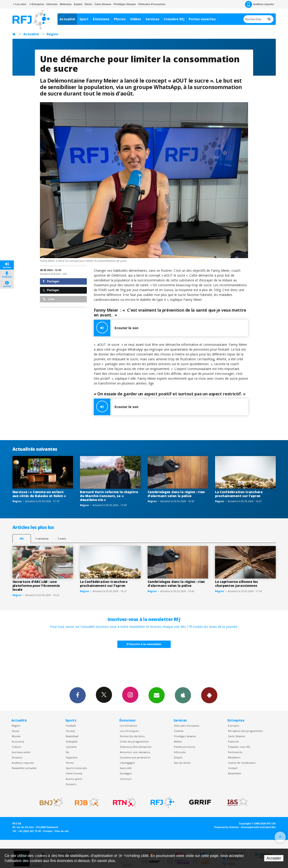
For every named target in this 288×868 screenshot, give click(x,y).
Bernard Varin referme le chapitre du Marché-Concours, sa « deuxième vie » (109, 496)
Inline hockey (74, 773)
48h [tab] (22, 538)
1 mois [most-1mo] (62, 538)
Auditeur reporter (23, 763)
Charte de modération (242, 763)
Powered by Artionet (226, 827)
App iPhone (183, 695)
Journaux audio (21, 752)
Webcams (66, 4)
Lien (49, 299)
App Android (209, 695)
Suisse (16, 731)
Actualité (67, 19)
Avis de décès (182, 763)
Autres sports (74, 779)
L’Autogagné (127, 763)
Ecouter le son (116, 328)
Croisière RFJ (174, 19)
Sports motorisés (76, 768)
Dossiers (17, 757)
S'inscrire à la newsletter (144, 644)
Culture (16, 747)
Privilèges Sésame (125, 4)
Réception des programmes (245, 731)
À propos (233, 726)
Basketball (72, 736)
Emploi (78, 4)
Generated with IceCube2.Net (258, 827)
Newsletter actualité (24, 768)
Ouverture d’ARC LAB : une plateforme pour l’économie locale (36, 586)
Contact (233, 768)
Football (71, 726)
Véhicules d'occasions (152, 4)
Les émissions (128, 726)
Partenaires (235, 752)
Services (152, 19)
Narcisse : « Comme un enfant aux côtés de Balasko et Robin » (39, 494)
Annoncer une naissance (135, 752)
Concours (126, 779)
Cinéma (179, 731)
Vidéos (136, 19)
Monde (16, 736)
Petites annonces (185, 747)
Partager (51, 281)
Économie (18, 741)
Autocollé (126, 768)
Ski (68, 752)
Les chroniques (129, 731)
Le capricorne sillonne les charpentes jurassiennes (236, 584)
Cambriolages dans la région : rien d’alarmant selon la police (176, 494)
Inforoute (52, 4)
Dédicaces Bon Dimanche (136, 747)
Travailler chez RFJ (239, 747)
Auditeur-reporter (259, 4)
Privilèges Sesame (185, 736)
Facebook (78, 695)
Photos (120, 19)
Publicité (233, 741)
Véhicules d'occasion (187, 726)
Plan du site (62, 831)
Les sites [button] (20, 4)
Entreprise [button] (37, 4)
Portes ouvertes (202, 19)
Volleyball (72, 741)
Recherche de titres (132, 736)
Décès (88, 4)
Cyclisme (71, 747)
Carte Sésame (103, 4)
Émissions (101, 19)
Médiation (234, 757)
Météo (178, 741)
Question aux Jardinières (135, 757)
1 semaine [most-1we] (42, 538)
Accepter (274, 858)
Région (52, 34)
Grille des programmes (134, 741)
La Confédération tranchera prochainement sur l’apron (239, 494)
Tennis (70, 763)
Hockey (70, 731)
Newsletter (235, 773)
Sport (84, 19)
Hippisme (72, 757)
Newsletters (157, 695)
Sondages (126, 773)
